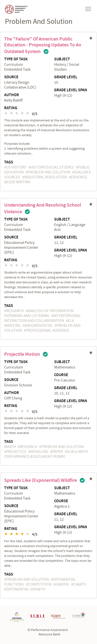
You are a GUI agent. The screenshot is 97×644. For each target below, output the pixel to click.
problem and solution (49, 172)
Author (12, 95)
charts (80, 584)
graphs (62, 584)
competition (40, 584)
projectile (16, 452)
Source (11, 77)
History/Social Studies (52, 167)
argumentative (39, 326)
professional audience (48, 330)
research (15, 311)
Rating (11, 108)
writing (13, 326)
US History (16, 167)
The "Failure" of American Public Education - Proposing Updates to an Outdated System (43, 45)
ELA (71, 321)
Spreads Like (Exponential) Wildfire (40, 480)
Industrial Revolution (45, 177)
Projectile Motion (22, 354)
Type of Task (16, 59)
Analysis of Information (50, 311)
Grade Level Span (71, 90)
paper (57, 452)
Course (61, 375)
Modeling (39, 452)
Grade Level (66, 77)
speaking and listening (28, 316)
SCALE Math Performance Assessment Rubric (46, 454)
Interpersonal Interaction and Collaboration (43, 318)
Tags (9, 162)
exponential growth (26, 589)
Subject (62, 59)
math (11, 447)
